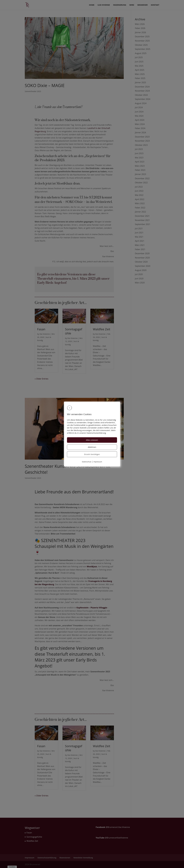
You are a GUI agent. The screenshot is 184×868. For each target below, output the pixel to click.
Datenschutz (87, 462)
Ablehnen (92, 447)
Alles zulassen (92, 440)
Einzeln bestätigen (92, 454)
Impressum (98, 462)
